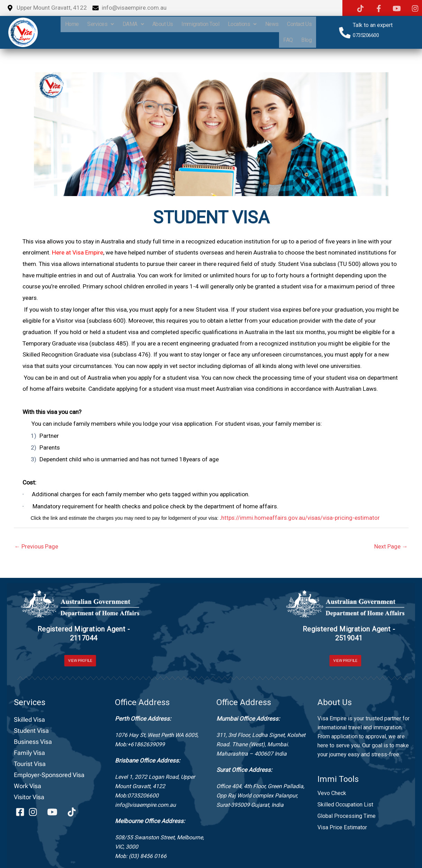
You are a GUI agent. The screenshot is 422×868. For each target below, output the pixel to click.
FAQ (286, 40)
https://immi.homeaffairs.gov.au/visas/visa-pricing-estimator (302, 518)
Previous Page (37, 546)
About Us (192, 24)
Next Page (391, 546)
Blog (306, 40)
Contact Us (259, 40)
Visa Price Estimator (342, 827)
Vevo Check (332, 793)
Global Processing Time (347, 816)
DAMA (161, 24)
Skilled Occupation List (345, 805)
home (98, 24)
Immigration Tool (231, 24)
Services (128, 24)
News (304, 24)
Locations (274, 24)
